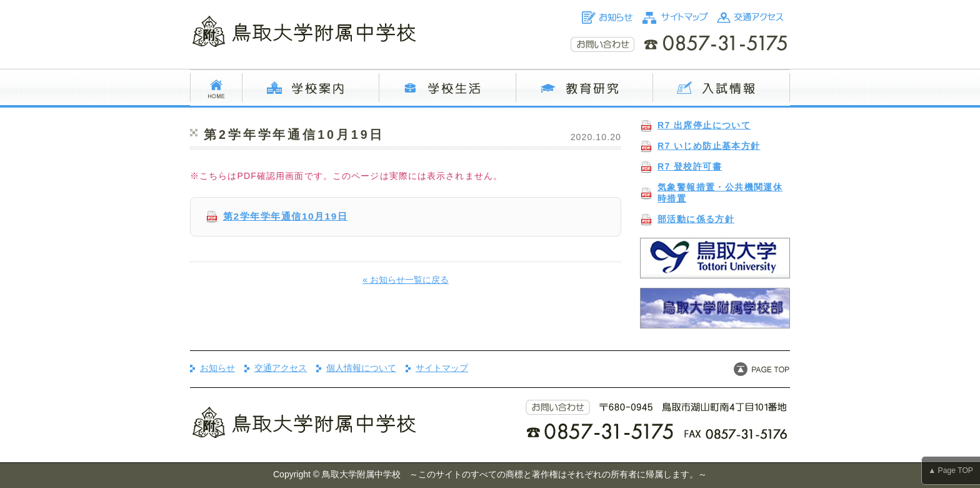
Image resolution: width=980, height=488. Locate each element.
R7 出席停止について (704, 125)
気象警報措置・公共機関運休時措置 (720, 193)
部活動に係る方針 (696, 219)
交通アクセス (281, 368)
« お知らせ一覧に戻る (406, 280)
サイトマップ (442, 368)
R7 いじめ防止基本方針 (709, 146)
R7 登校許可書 (690, 166)
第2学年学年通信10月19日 (285, 216)
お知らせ (217, 368)
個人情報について (361, 368)
